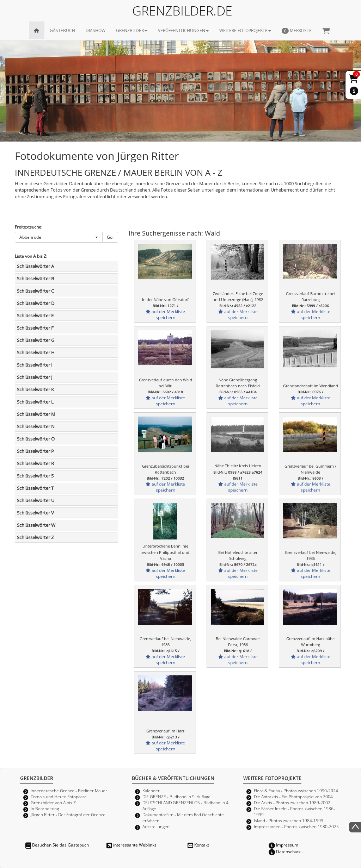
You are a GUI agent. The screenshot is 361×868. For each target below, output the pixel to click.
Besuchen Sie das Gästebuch (57, 845)
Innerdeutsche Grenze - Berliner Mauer (69, 791)
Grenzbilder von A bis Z (53, 803)
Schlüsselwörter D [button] (36, 303)
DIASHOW (96, 30)
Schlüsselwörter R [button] (35, 463)
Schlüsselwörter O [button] (36, 439)
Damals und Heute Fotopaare (59, 797)
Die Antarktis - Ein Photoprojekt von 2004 (293, 797)
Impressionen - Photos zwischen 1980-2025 (296, 826)
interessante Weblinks (131, 845)
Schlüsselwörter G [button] (36, 340)
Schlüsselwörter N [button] (36, 426)
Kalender (151, 791)
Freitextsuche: (29, 227)
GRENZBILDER (132, 30)
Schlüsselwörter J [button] (35, 377)
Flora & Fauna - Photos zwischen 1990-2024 (296, 791)
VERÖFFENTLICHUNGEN (183, 30)
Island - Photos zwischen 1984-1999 (289, 820)
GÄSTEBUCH (62, 30)
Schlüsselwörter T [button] (35, 488)
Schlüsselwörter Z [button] (35, 537)
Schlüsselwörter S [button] (35, 476)
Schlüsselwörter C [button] (35, 291)
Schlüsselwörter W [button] (36, 525)
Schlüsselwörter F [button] (35, 328)
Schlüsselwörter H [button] (36, 352)
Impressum (283, 845)
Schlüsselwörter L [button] (35, 402)
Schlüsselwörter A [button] (35, 266)
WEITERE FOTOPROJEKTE (245, 30)
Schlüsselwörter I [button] (35, 365)
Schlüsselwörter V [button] (35, 513)
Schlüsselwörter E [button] (35, 316)
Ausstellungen (156, 826)
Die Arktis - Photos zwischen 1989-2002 (292, 803)
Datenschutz (285, 851)
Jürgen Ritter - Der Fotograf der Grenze (68, 814)
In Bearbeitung (45, 808)
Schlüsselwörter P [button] (35, 451)
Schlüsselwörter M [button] (36, 414)
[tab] (66, 266)
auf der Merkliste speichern (165, 314)
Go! (110, 237)
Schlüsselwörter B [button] (35, 279)
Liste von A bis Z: (31, 256)
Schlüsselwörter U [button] (36, 500)
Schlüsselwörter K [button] (35, 389)
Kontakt (198, 845)
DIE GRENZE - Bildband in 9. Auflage (176, 797)
